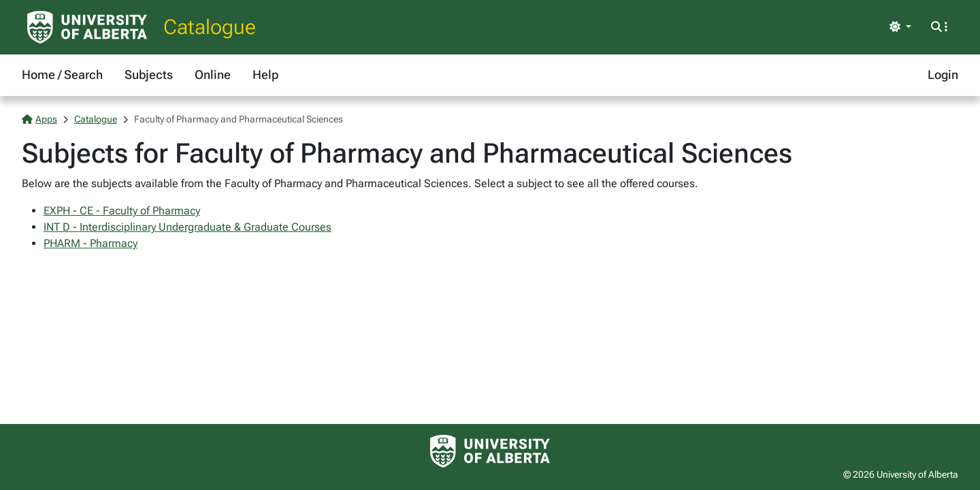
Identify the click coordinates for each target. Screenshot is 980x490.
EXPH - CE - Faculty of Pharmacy (122, 211)
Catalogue (210, 27)
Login (943, 75)
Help (265, 75)
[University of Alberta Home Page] (87, 27)
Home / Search (62, 75)
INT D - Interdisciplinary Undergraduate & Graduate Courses (187, 227)
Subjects (149, 75)
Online (213, 75)
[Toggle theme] (900, 27)
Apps (39, 119)
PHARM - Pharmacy (91, 243)
